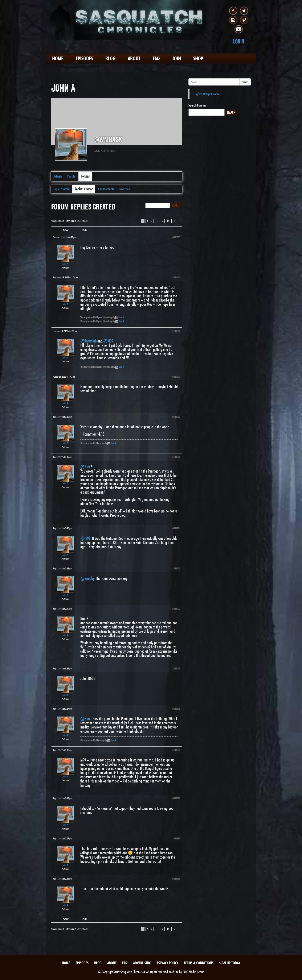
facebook (233, 11)
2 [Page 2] (147, 221)
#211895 (176, 709)
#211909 (176, 668)
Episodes (84, 59)
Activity (58, 176)
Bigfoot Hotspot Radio (207, 94)
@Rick (85, 467)
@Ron (85, 719)
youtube (239, 29)
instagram (233, 20)
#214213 (176, 377)
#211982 (176, 417)
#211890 (176, 798)
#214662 (176, 331)
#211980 (176, 457)
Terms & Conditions (199, 963)
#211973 (176, 568)
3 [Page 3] (152, 221)
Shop (198, 59)
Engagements (106, 189)
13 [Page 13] (162, 221)
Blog (110, 59)
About (134, 59)
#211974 (176, 528)
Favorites (124, 189)
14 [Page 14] (168, 221)
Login (239, 41)
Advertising (142, 963)
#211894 (176, 750)
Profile (71, 176)
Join (177, 59)
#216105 (176, 237)
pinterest (244, 20)
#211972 (176, 609)
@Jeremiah (88, 341)
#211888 (176, 879)
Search (245, 82)
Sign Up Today (230, 963)
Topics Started (61, 189)
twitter (244, 11)
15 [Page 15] (174, 221)
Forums (85, 176)
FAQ (156, 59)
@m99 (85, 538)
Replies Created (84, 189)
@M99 (108, 341)
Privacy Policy (168, 963)
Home (58, 59)
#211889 (176, 838)
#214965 (176, 277)
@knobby (87, 578)
